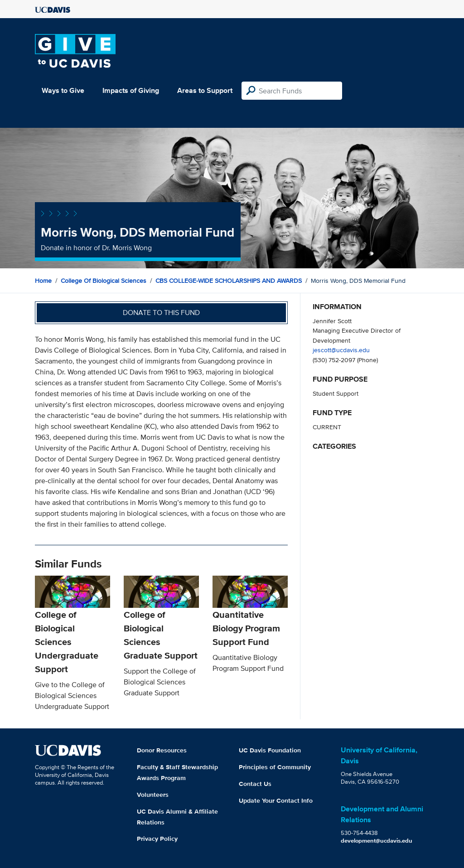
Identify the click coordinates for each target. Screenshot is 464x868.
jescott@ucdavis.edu (341, 350)
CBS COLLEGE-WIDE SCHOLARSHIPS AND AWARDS (229, 281)
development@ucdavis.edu (377, 841)
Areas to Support (205, 90)
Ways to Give (63, 90)
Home (43, 281)
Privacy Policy (157, 839)
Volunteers (153, 795)
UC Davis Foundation (270, 750)
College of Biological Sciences (104, 281)
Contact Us (255, 784)
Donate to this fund (161, 313)
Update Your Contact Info (276, 800)
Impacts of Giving (131, 90)
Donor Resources (162, 750)
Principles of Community (275, 767)
